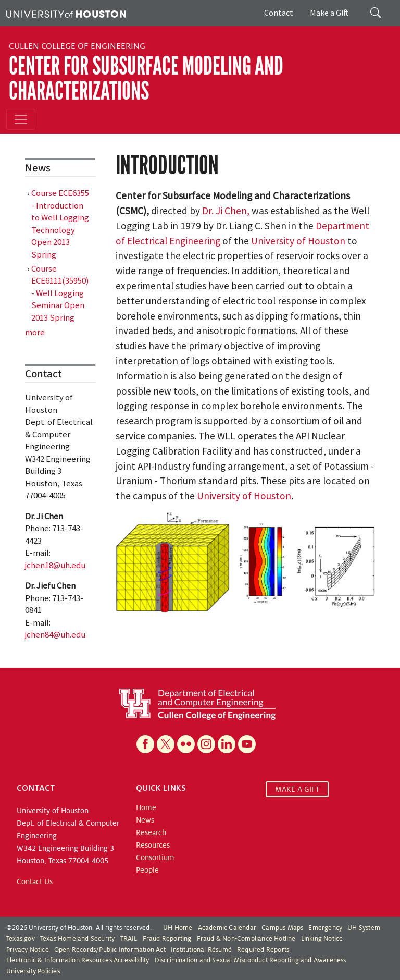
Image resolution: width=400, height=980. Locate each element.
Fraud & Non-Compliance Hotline (246, 939)
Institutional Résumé (201, 950)
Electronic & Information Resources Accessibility (78, 960)
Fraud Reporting (167, 939)
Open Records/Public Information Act (110, 950)
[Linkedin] (227, 744)
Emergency (325, 928)
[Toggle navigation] (21, 119)
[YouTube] (247, 744)
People (147, 870)
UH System (364, 928)
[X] (166, 744)
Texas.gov (21, 939)
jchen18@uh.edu (55, 565)
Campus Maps (282, 928)
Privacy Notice (28, 950)
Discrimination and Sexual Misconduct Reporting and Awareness (251, 960)
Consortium (155, 857)
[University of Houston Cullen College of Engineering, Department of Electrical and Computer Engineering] (197, 704)
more (35, 332)
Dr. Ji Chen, (227, 211)
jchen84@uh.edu (55, 634)
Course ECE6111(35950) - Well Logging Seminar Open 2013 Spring (60, 293)
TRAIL (129, 939)
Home (146, 807)
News (145, 820)
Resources (153, 845)
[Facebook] (145, 744)
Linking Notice (322, 939)
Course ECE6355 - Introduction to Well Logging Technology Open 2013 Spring (60, 224)
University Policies (33, 971)
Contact (279, 13)
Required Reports (263, 950)
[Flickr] (186, 744)
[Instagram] (206, 744)
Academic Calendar (227, 928)
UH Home (178, 928)
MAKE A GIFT (297, 789)
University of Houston (298, 241)
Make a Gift (329, 13)
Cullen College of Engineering (77, 46)
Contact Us (35, 881)
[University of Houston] (66, 13)
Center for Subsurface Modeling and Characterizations (146, 78)
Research (151, 832)
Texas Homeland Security (78, 939)
